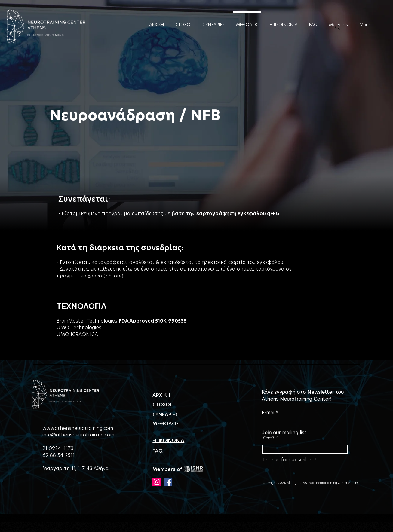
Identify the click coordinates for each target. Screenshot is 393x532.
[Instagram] (157, 482)
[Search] (338, 27)
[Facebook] (168, 482)
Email (268, 438)
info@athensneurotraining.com (78, 435)
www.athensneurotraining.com (78, 428)
